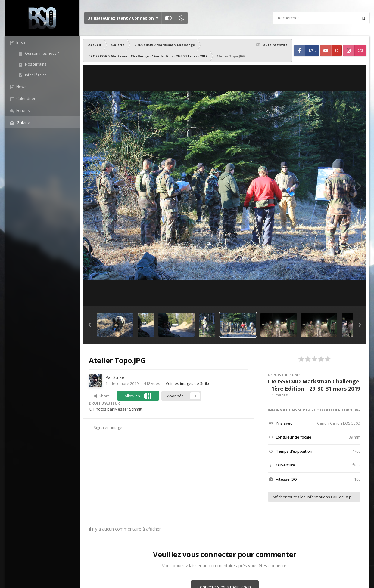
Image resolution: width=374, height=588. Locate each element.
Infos (20, 42)
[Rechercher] (298, 18)
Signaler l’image (108, 427)
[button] (89, 325)
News (21, 86)
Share (102, 396)
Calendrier (25, 98)
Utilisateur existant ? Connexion (123, 18)
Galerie (23, 122)
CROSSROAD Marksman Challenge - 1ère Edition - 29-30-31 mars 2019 (314, 385)
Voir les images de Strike (188, 383)
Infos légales (35, 75)
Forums (23, 110)
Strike (119, 377)
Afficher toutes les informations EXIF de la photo (316, 497)
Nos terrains (35, 64)
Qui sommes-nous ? (41, 53)
